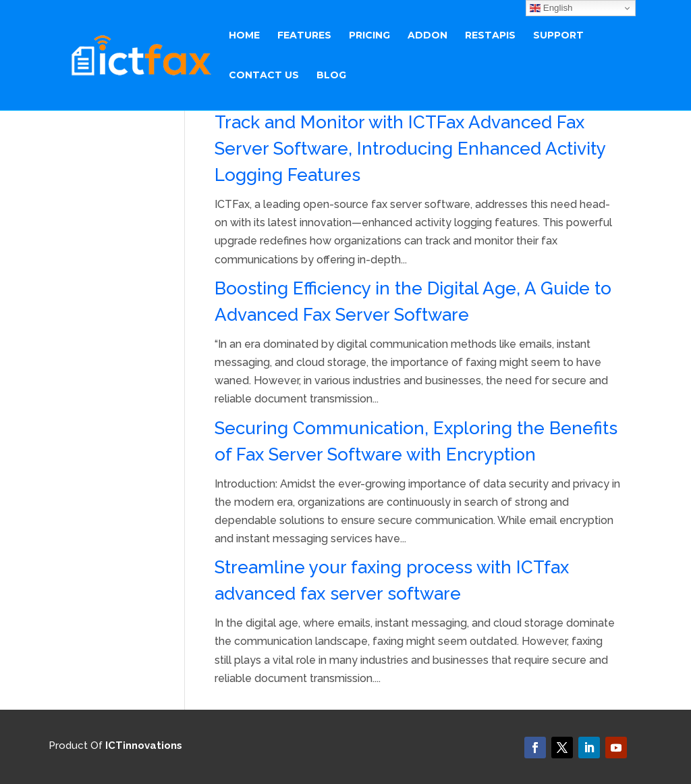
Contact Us (264, 76)
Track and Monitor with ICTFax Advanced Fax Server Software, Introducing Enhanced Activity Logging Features (410, 149)
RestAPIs (490, 36)
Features (304, 36)
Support (558, 36)
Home (244, 36)
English (551, 8)
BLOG (331, 76)
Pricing (369, 36)
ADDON (427, 36)
